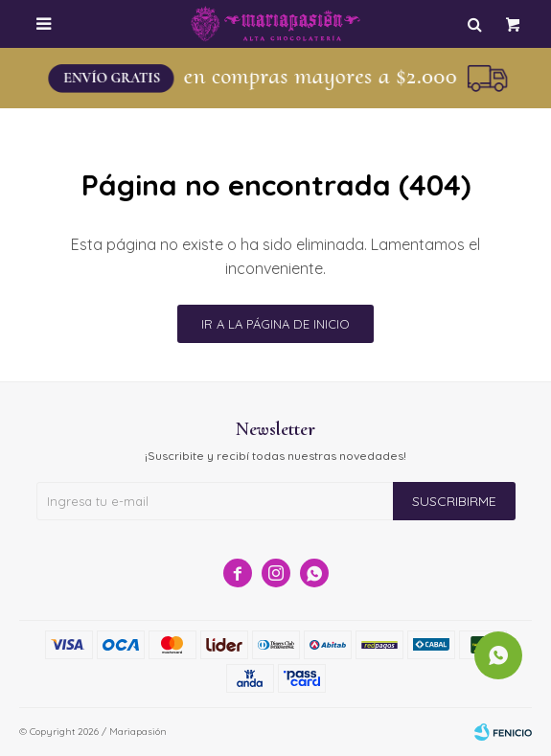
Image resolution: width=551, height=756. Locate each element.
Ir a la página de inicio (275, 324)
